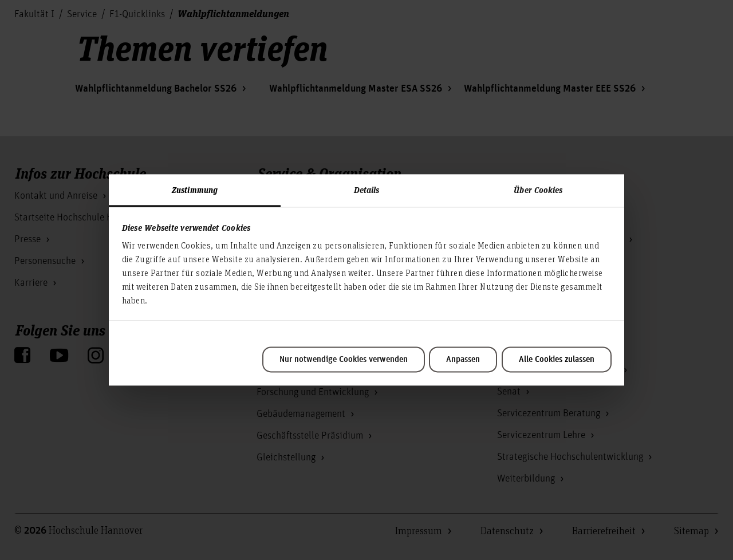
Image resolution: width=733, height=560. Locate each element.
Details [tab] (367, 190)
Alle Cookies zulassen (557, 360)
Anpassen (463, 360)
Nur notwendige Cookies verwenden (344, 360)
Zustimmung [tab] (195, 190)
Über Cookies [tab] (538, 190)
